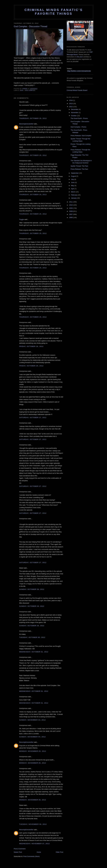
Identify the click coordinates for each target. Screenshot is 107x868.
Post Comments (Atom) (31, 856)
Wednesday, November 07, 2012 (34, 844)
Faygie (22, 219)
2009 (71, 208)
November (75, 113)
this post (80, 57)
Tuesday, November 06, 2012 (33, 824)
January (74, 198)
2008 (71, 211)
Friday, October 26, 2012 (31, 346)
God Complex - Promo (78, 127)
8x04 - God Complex (28, 90)
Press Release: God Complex (81, 136)
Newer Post (18, 852)
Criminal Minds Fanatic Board (77, 90)
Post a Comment (20, 849)
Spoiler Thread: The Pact (79, 166)
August (74, 176)
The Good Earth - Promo (79, 118)
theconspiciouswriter (26, 124)
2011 (71, 202)
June (73, 182)
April (73, 189)
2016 (71, 100)
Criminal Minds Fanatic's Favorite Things (54, 12)
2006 (71, 218)
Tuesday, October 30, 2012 (32, 637)
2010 (71, 205)
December (75, 109)
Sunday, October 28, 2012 (32, 589)
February (74, 195)
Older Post (59, 852)
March (73, 192)
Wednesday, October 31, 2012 (34, 652)
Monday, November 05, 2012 (33, 751)
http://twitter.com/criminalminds (79, 71)
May (73, 186)
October (74, 116)
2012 (71, 107)
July (73, 179)
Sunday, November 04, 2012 (32, 720)
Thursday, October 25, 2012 (33, 118)
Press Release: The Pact (79, 169)
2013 (71, 103)
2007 (71, 214)
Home (39, 852)
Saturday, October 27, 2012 (33, 418)
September (75, 173)
